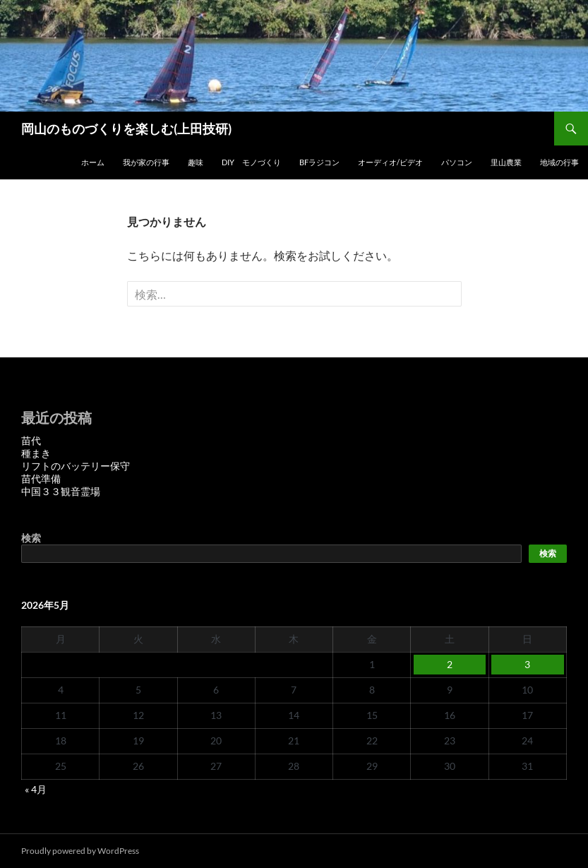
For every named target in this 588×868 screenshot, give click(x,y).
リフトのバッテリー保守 (76, 466)
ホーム (93, 162)
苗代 (31, 440)
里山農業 (506, 162)
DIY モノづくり (251, 162)
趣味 (196, 162)
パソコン (457, 162)
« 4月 (36, 789)
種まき (36, 453)
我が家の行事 (146, 162)
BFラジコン (319, 162)
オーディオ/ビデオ (390, 162)
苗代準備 (41, 478)
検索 (31, 538)
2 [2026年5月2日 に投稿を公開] (450, 664)
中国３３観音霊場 (61, 491)
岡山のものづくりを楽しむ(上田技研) (126, 129)
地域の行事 (559, 162)
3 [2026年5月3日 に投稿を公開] (527, 664)
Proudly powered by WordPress (80, 851)
